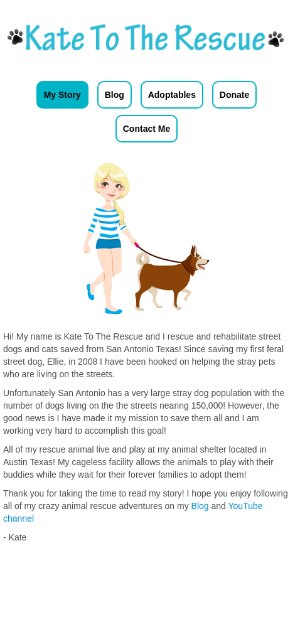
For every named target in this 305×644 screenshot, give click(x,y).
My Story (62, 95)
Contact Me (147, 129)
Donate (234, 95)
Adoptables (172, 95)
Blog (115, 95)
